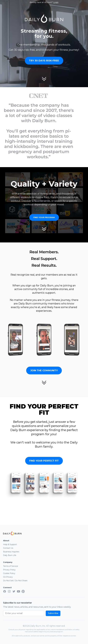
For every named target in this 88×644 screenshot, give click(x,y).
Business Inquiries (11, 552)
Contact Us (8, 548)
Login (56, 2)
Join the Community (44, 370)
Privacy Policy (9, 570)
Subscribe (53, 613)
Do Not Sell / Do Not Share (15, 581)
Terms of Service (11, 566)
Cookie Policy (9, 573)
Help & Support (10, 544)
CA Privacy (8, 577)
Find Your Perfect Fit (44, 461)
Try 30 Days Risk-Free (44, 61)
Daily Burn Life (10, 555)
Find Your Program (44, 217)
